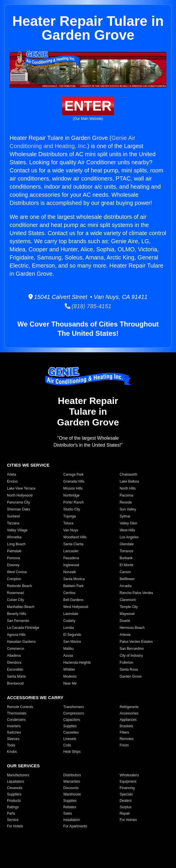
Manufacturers (18, 775)
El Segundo (72, 635)
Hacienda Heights (77, 663)
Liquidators (16, 782)
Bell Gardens (73, 600)
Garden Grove (131, 676)
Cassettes (71, 732)
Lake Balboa (129, 481)
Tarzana (13, 523)
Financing (127, 788)
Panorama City (18, 502)
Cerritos (69, 593)
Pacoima (127, 495)
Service (13, 820)
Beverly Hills (17, 614)
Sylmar (125, 516)
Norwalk (69, 572)
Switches (14, 732)
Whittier (69, 670)
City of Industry (131, 656)
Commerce (16, 649)
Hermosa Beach (132, 628)
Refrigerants (129, 707)
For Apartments (75, 826)
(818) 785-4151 (88, 306)
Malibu (68, 649)
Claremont (128, 600)
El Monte (127, 565)
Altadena (14, 656)
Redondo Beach (19, 586)
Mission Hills (73, 488)
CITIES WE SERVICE (28, 465)
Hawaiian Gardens (21, 642)
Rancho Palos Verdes (136, 593)
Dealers (126, 801)
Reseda (126, 502)
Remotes (127, 739)
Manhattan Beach (21, 607)
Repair (125, 813)
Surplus (126, 807)
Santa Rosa (129, 670)
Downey (13, 565)
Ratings (13, 807)
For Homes (128, 820)
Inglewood (71, 565)
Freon (124, 745)
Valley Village (17, 530)
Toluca (68, 523)
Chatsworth (129, 474)
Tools (11, 745)
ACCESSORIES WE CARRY (35, 698)
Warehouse (72, 794)
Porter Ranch (74, 502)
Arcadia (126, 586)
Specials (126, 794)
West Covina (17, 572)
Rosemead (15, 593)
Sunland (13, 516)
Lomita (68, 628)
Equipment (128, 782)
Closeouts (15, 788)
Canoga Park (73, 474)
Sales (68, 813)
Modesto (70, 676)
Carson (125, 572)
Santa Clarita (73, 544)
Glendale (127, 544)
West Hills (127, 530)
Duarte (125, 621)
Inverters (14, 726)
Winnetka (14, 537)
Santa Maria (16, 676)
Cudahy (69, 621)
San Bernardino (132, 649)
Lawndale (71, 614)
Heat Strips (72, 752)
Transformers (74, 707)
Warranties (72, 782)
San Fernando (18, 621)
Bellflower (127, 579)
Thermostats (17, 713)
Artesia (125, 635)
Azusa (68, 656)
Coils (67, 745)
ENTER (88, 106)
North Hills (128, 488)
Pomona (13, 558)
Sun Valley (128, 509)
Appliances (128, 720)
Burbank (126, 558)
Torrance (127, 551)
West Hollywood (76, 607)
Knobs (12, 752)
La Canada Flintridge (23, 628)
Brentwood (15, 683)
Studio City (72, 509)
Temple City (129, 607)
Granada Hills (74, 481)
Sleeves (13, 739)
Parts (11, 813)
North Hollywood (20, 495)
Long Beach (16, 544)
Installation (71, 820)
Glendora (14, 663)
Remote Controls (20, 707)
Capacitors (71, 720)
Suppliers (14, 794)
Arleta (11, 474)
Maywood (127, 614)
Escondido (15, 670)
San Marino (72, 642)
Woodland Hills (75, 537)
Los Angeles (129, 537)
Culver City (16, 600)
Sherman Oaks (19, 509)
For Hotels (15, 826)
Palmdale (14, 551)
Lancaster (71, 551)
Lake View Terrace (21, 488)
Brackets (127, 726)
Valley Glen (128, 523)
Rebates (70, 807)
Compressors (74, 713)
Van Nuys (71, 530)
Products (14, 801)
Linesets (70, 739)
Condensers (16, 720)
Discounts (71, 788)
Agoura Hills (16, 635)
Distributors (72, 775)
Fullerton (127, 663)
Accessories (129, 713)
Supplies (70, 726)
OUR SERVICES (23, 766)
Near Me (70, 683)
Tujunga (69, 516)
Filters (125, 732)
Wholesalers (129, 775)
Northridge (71, 495)
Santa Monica (74, 579)
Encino (12, 481)
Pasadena (71, 558)
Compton (14, 579)
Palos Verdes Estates (136, 642)
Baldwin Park (73, 586)
